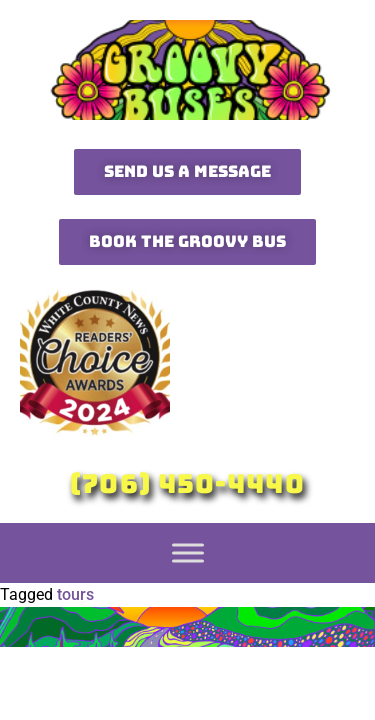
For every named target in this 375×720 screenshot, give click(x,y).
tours (75, 594)
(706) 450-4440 (187, 483)
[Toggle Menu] (188, 552)
